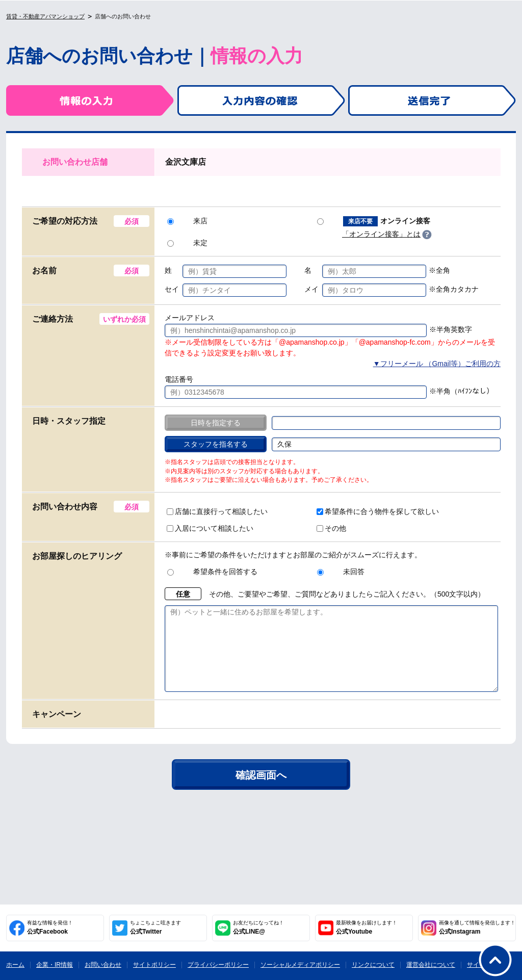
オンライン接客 (374, 221)
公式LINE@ (258, 927)
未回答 (341, 572)
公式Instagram (477, 927)
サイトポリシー (154, 965)
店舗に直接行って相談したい (217, 511)
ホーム (15, 965)
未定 (187, 243)
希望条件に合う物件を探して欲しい (378, 511)
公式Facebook (50, 927)
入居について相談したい (210, 528)
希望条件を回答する (212, 572)
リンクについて (373, 965)
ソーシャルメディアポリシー (300, 965)
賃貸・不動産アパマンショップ (45, 16)
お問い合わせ (103, 965)
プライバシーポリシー (218, 965)
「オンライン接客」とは (381, 234)
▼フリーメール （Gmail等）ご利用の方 (437, 364)
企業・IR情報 (55, 965)
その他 (331, 528)
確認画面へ (261, 790)
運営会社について (431, 965)
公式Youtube (367, 927)
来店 (187, 221)
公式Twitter (155, 927)
